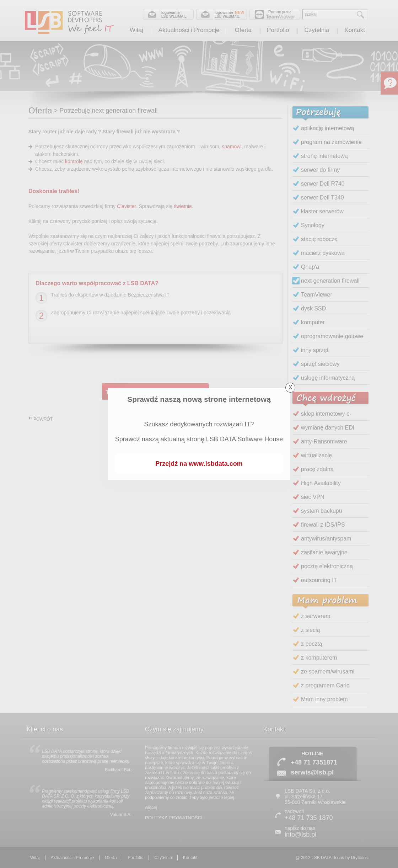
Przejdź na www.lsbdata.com (199, 464)
